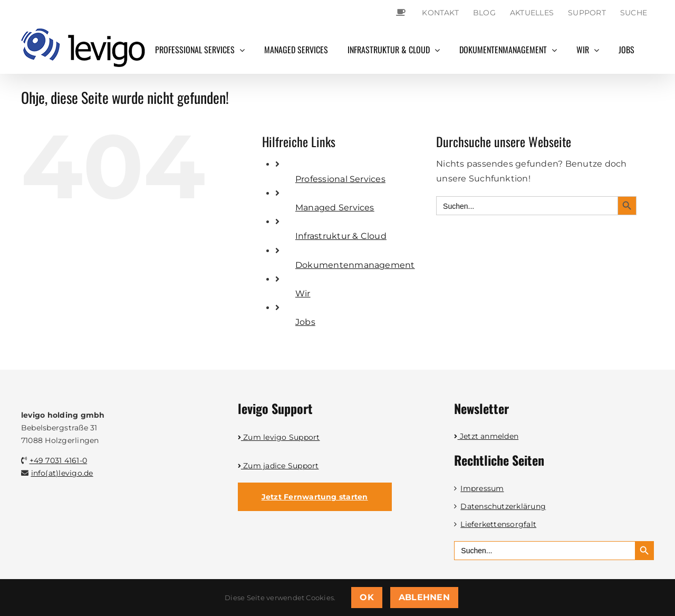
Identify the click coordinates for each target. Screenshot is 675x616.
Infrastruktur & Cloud (341, 236)
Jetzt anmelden (486, 436)
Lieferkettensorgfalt (498, 524)
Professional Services (340, 179)
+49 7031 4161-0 (59, 460)
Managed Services (335, 208)
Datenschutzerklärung (503, 506)
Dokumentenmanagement (355, 265)
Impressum (482, 488)
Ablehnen (424, 597)
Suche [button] (634, 13)
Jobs (305, 322)
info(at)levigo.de (62, 473)
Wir (303, 293)
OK (367, 597)
